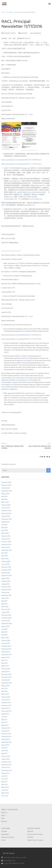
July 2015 (4, 776)
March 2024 (5, 533)
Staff (3, 818)
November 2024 (6, 513)
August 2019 (5, 657)
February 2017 (6, 728)
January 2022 (6, 584)
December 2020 (6, 615)
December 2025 (6, 482)
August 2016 (5, 745)
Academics (38, 33)
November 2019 (6, 649)
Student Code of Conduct (35, 840)
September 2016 (6, 742)
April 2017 (4, 722)
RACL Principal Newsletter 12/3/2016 (40, 447)
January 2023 (6, 564)
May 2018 (4, 689)
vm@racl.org (8, 197)
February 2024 (6, 536)
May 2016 (4, 753)
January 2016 (6, 759)
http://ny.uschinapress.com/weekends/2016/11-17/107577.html (21, 164)
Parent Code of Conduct (35, 834)
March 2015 (5, 787)
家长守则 (30, 831)
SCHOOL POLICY (34, 828)
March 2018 (5, 694)
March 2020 (5, 638)
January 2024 (6, 539)
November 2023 (6, 545)
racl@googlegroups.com (38, 185)
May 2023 (4, 553)
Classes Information (8, 837)
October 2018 (6, 680)
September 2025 (6, 491)
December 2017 (6, 703)
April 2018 (4, 691)
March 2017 (5, 725)
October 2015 (6, 768)
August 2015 (5, 773)
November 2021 (6, 590)
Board (3, 815)
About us (4, 813)
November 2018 (6, 677)
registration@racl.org (24, 192)
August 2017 (5, 714)
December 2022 (6, 567)
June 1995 (5, 796)
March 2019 (5, 666)
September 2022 (6, 576)
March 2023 (5, 559)
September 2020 (6, 624)
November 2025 (6, 485)
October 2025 (6, 488)
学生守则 (30, 837)
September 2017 (6, 711)
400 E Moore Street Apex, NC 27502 (15, 858)
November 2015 (6, 765)
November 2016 (6, 737)
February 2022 (6, 581)
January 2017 (6, 731)
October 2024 (6, 516)
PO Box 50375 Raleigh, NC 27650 (14, 863)
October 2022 (6, 573)
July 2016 (4, 748)
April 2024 (4, 530)
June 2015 (5, 779)
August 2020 (5, 626)
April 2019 (4, 663)
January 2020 (6, 643)
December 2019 (6, 646)
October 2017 (6, 708)
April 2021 (4, 604)
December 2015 (6, 762)
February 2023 (6, 561)
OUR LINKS (6, 828)
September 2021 (6, 595)
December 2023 (6, 542)
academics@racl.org (38, 192)
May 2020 (4, 632)
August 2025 (5, 494)
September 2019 (6, 655)
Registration (5, 834)
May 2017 (4, 720)
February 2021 (6, 609)
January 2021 (6, 612)
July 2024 (4, 525)
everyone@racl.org (14, 181)
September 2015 (6, 770)
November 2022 (6, 570)
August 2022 (5, 578)
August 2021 (5, 598)
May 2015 (4, 782)
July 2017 (4, 717)
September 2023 (6, 550)
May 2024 (4, 528)
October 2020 (6, 621)
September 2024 (6, 519)
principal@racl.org (9, 860)
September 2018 (6, 683)
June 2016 (5, 751)
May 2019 (4, 660)
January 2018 (6, 700)
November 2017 (6, 705)
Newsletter (24, 33)
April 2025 (4, 499)
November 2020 (6, 618)
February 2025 (6, 505)
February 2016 (6, 756)
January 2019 (6, 672)
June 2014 (5, 790)
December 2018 (6, 674)
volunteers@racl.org (10, 199)
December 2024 (6, 511)
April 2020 (4, 635)
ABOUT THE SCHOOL (10, 810)
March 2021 (5, 607)
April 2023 (4, 556)
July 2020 (4, 629)
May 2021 (4, 601)
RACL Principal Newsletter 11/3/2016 (12, 447)
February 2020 (6, 641)
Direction (4, 821)
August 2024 (5, 522)
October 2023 (6, 547)
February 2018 (6, 697)
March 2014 (5, 793)
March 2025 (5, 502)
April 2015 (4, 785)
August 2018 (5, 686)
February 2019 (6, 669)
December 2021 (6, 587)
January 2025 (6, 508)
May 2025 (4, 496)
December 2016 (6, 734)
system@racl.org (29, 205)
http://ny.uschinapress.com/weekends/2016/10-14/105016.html (21, 160)
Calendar (4, 831)
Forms (3, 840)
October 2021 (6, 593)
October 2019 (6, 652)
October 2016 (6, 739)
